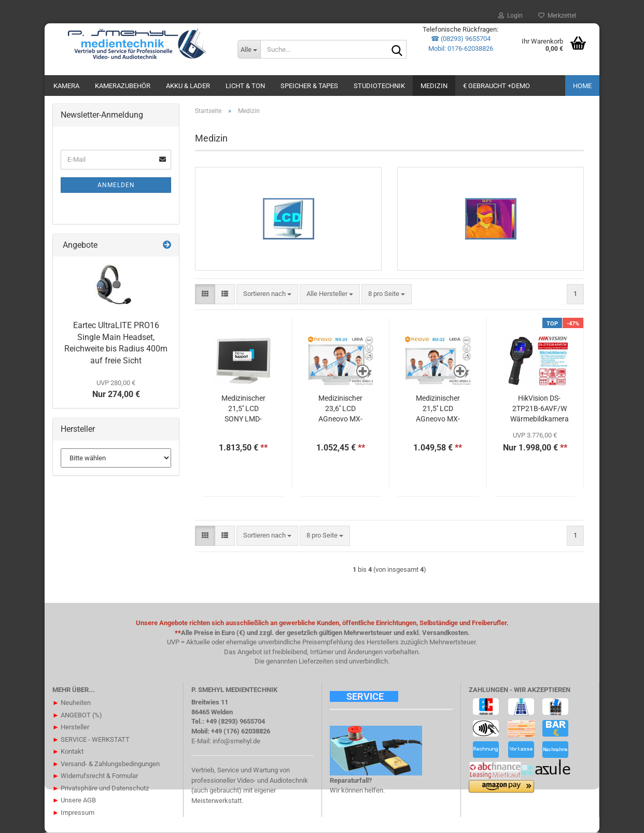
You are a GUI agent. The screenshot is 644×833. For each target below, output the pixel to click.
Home (582, 86)
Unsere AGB (74, 800)
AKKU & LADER (188, 86)
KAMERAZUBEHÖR (123, 86)
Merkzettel (557, 16)
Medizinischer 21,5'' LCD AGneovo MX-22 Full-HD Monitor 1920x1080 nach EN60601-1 (438, 409)
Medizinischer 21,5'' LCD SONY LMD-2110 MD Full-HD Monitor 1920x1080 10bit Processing (243, 409)
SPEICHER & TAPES (309, 86)
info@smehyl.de (236, 741)
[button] (205, 294)
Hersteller (71, 727)
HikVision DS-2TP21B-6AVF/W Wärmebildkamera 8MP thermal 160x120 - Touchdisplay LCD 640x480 (540, 409)
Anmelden (116, 185)
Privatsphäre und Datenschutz (101, 788)
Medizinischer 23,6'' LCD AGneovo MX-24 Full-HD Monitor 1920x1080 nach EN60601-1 (341, 409)
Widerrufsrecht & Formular (95, 776)
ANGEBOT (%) (77, 715)
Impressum (73, 813)
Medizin (434, 86)
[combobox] (267, 294)
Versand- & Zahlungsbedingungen (106, 764)
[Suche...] (249, 49)
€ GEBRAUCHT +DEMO (496, 86)
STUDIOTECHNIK (379, 86)
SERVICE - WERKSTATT (91, 739)
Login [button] (510, 16)
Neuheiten (72, 703)
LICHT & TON (245, 86)
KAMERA (66, 86)
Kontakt (68, 751)
